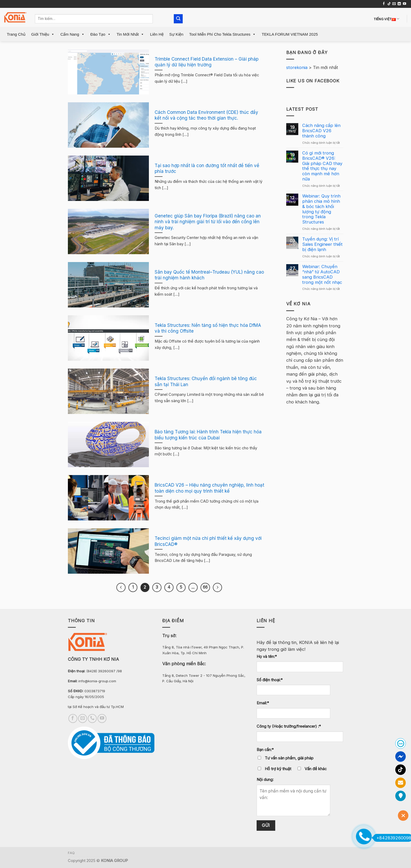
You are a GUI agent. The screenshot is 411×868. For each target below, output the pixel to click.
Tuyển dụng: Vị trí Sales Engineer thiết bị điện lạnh (322, 244)
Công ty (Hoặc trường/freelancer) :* (289, 726)
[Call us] (92, 718)
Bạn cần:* (265, 750)
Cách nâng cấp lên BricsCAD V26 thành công (321, 131)
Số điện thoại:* (270, 680)
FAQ (71, 853)
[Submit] (178, 19)
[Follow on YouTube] (404, 4)
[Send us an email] (394, 4)
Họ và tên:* (267, 657)
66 (205, 587)
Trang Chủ (16, 34)
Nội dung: (265, 780)
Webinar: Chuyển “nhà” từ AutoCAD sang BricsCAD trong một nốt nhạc (322, 274)
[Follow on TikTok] (389, 4)
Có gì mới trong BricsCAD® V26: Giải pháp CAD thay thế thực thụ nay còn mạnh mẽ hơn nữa (322, 166)
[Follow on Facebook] (384, 4)
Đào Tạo (101, 34)
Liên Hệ (157, 34)
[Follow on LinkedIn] (399, 4)
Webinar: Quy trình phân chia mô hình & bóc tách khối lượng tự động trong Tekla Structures (321, 209)
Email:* (263, 703)
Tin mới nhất (131, 34)
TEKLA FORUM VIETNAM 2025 (290, 34)
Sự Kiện (176, 34)
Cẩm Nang (72, 34)
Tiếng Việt (387, 19)
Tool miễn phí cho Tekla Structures (223, 34)
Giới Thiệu (43, 34)
